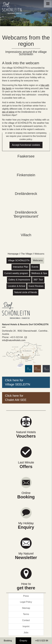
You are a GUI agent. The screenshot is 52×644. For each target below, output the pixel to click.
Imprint (26, 626)
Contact (26, 620)
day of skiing (8, 112)
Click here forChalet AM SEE (16, 398)
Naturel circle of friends (26, 292)
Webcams (38, 260)
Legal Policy (26, 602)
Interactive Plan (21, 267)
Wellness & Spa (39, 273)
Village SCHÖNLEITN (19, 260)
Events (35, 267)
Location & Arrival (17, 286)
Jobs (26, 633)
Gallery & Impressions (19, 280)
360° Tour (38, 280)
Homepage (13, 254)
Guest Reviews (36, 286)
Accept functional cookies (26, 145)
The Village (26, 254)
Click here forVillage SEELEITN (18, 382)
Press (26, 596)
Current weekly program (16, 273)
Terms (26, 614)
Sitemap (26, 608)
